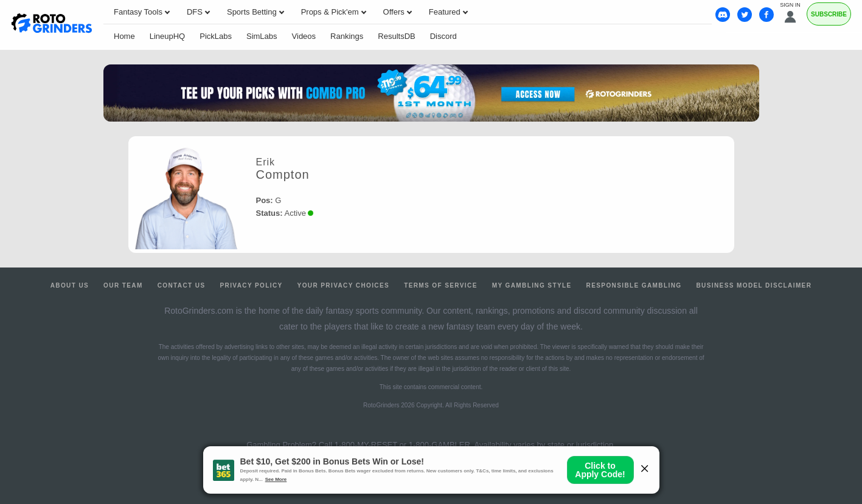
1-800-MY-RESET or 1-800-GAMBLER (402, 445)
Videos (304, 36)
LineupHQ (168, 36)
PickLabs (216, 36)
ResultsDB (396, 36)
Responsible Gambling (634, 285)
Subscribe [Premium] (829, 14)
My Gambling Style (532, 285)
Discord (443, 36)
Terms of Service (441, 285)
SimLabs (262, 36)
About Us (70, 285)
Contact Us (182, 285)
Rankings (347, 36)
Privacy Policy (251, 285)
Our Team (123, 285)
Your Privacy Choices (344, 285)
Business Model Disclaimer (754, 285)
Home (124, 36)
